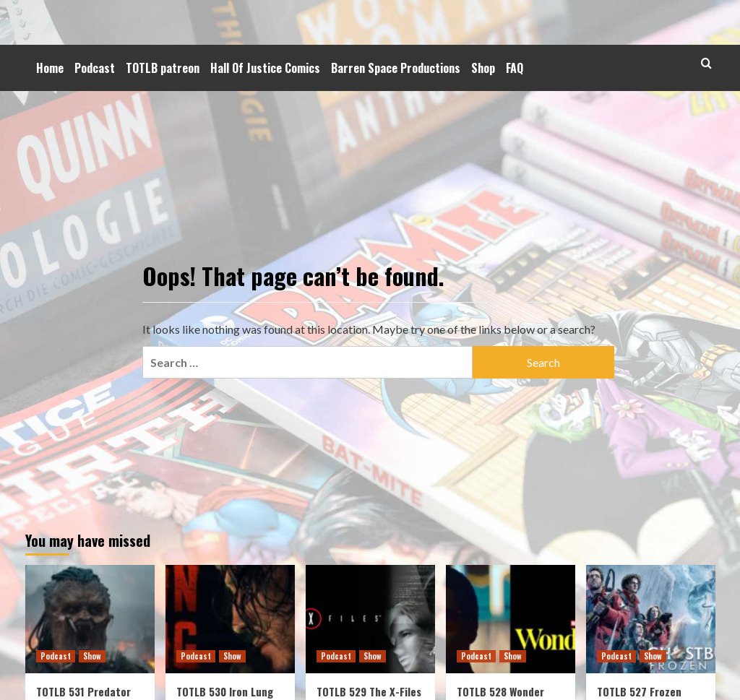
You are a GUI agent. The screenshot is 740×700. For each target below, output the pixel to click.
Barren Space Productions (396, 68)
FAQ (515, 68)
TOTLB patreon (163, 68)
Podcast (95, 68)
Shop (483, 68)
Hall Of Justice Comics (265, 68)
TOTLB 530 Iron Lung (225, 691)
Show (92, 656)
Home (50, 68)
